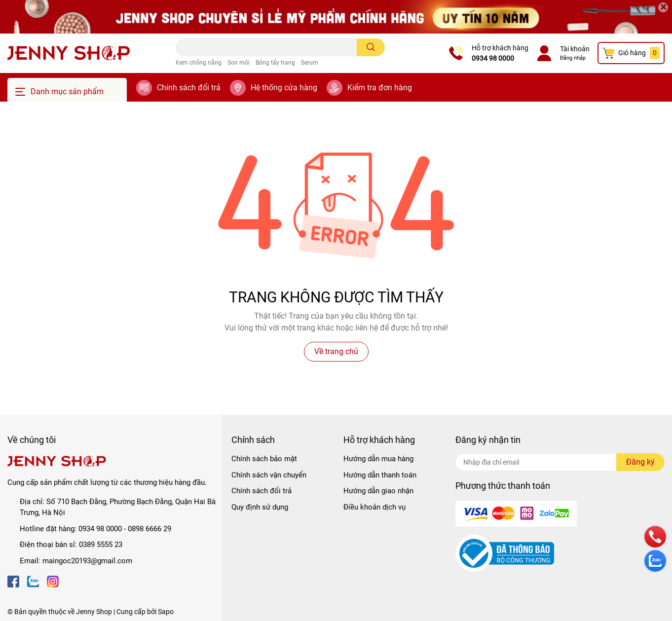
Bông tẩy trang (275, 63)
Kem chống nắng (199, 63)
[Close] (663, 7)
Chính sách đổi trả (189, 88)
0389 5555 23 (101, 545)
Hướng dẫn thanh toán (380, 475)
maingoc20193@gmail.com (87, 561)
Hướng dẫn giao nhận (378, 491)
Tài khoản (575, 49)
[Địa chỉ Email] (560, 462)
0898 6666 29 (149, 529)
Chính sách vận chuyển (269, 475)
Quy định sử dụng (260, 507)
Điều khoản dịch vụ (374, 507)
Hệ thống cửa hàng (284, 88)
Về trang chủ (336, 351)
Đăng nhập (573, 58)
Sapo (166, 612)
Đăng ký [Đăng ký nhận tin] (640, 462)
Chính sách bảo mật (264, 459)
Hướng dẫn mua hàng (378, 459)
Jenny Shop (94, 612)
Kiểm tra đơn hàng (380, 88)
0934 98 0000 (493, 58)
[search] (371, 47)
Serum (310, 63)
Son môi (239, 63)
